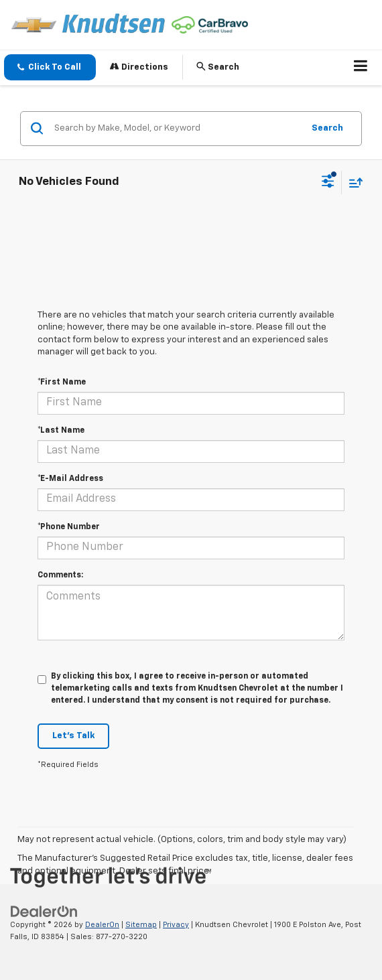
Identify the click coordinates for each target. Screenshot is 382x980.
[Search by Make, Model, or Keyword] (177, 129)
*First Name (62, 382)
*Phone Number (69, 527)
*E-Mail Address (70, 479)
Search (327, 128)
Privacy (176, 925)
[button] (50, 67)
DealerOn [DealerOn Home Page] (102, 925)
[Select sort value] (353, 183)
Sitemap (141, 925)
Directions (139, 67)
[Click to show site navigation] (361, 68)
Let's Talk (73, 736)
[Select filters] (328, 183)
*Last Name (61, 431)
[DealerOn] (44, 911)
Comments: (60, 575)
